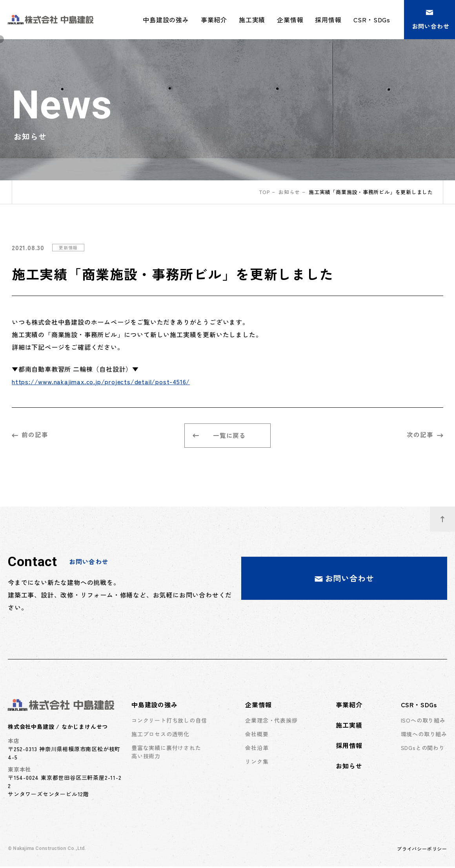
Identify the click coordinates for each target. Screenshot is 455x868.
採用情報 (328, 20)
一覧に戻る (219, 436)
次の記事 (425, 435)
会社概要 (257, 735)
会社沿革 (257, 749)
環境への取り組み (424, 735)
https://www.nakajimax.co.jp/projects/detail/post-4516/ (101, 381)
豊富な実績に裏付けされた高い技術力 (166, 753)
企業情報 (258, 706)
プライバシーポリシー (422, 850)
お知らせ (289, 192)
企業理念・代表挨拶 (271, 722)
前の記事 (30, 435)
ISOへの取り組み (423, 722)
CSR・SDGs (419, 706)
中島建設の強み (155, 706)
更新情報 (69, 247)
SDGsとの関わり (423, 749)
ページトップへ (448, 516)
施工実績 (252, 20)
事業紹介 (214, 20)
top (264, 192)
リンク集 (257, 763)
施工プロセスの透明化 (160, 735)
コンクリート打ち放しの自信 (169, 722)
